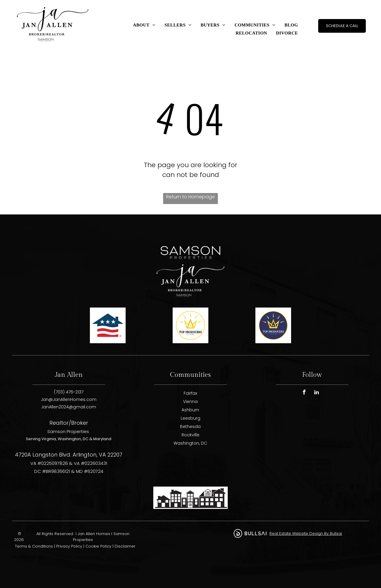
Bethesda (190, 427)
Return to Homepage (190, 197)
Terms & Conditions (34, 546)
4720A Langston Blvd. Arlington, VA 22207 (69, 455)
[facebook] (304, 393)
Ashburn (190, 410)
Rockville (190, 435)
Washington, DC (190, 443)
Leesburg (190, 418)
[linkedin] (317, 393)
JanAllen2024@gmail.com (69, 407)
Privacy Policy (69, 546)
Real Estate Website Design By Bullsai (306, 533)
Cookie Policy (98, 546)
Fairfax (190, 393)
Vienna (190, 402)
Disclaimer (125, 546)
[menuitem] (144, 25)
